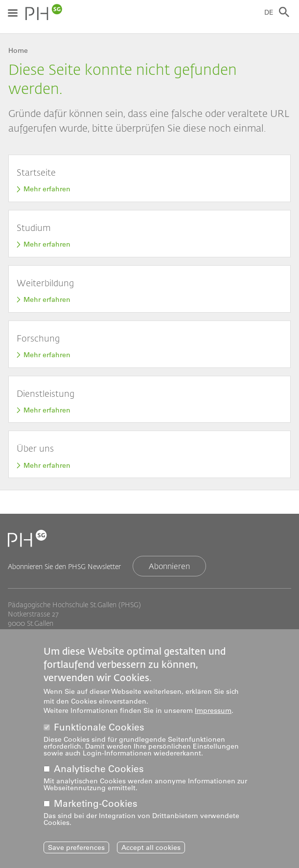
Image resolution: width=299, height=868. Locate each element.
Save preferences (76, 852)
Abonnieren (169, 566)
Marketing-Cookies (96, 808)
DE (269, 12)
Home (18, 50)
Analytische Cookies (99, 773)
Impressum (213, 715)
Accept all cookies (151, 852)
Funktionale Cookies (99, 732)
